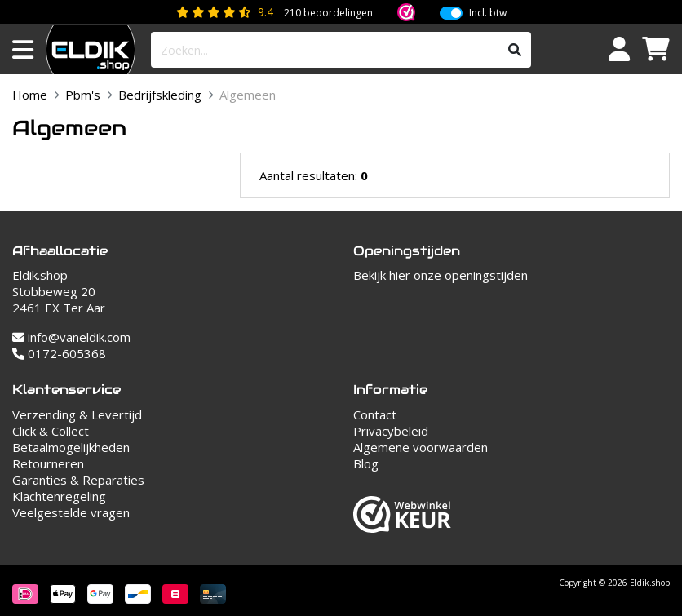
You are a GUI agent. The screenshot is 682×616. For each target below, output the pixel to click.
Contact (375, 414)
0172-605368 (59, 353)
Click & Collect (51, 431)
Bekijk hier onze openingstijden (441, 275)
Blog (366, 463)
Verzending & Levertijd (77, 414)
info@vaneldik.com (71, 337)
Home (30, 95)
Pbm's (83, 95)
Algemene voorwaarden (421, 447)
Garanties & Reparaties (78, 480)
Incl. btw (488, 13)
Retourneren (48, 463)
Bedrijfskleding (160, 95)
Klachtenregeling (59, 496)
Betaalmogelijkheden (71, 447)
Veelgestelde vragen (71, 512)
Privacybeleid (391, 431)
